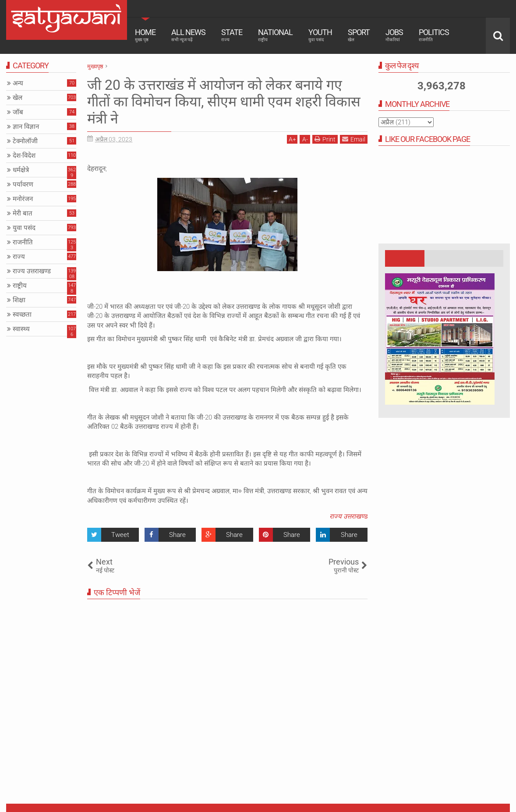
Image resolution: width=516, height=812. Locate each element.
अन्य (18, 83)
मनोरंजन (23, 199)
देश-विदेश (24, 155)
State (232, 35)
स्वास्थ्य (21, 329)
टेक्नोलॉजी (25, 141)
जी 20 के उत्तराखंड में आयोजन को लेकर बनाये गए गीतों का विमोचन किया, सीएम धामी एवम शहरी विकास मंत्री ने (224, 102)
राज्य (19, 257)
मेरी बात (23, 213)
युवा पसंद (24, 228)
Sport (359, 35)
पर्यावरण (23, 184)
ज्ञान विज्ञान (26, 127)
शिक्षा (19, 300)
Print (325, 139)
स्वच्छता (22, 314)
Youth (320, 35)
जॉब (18, 112)
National (275, 35)
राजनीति (23, 242)
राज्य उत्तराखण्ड (348, 516)
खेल (18, 98)
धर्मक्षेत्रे (21, 170)
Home (145, 35)
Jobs (394, 35)
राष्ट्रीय (20, 286)
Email (354, 139)
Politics (434, 35)
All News (188, 35)
